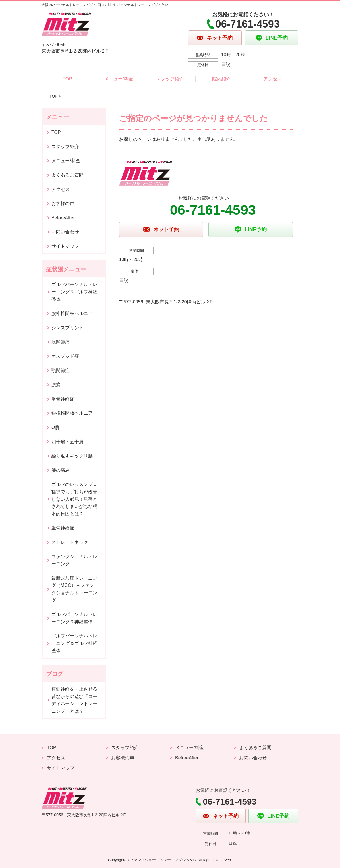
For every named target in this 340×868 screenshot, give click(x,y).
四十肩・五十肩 (67, 442)
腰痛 (56, 385)
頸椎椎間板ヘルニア (72, 413)
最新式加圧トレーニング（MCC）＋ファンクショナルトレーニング (74, 589)
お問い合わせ (65, 232)
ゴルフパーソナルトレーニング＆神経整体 (74, 618)
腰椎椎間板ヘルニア (72, 313)
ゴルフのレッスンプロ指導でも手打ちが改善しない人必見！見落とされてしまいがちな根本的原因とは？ (74, 499)
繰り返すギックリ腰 (72, 456)
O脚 (55, 427)
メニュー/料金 (119, 79)
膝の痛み (61, 470)
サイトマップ (65, 246)
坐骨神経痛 (63, 399)
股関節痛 (61, 342)
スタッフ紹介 (170, 79)
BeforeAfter (63, 218)
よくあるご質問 (67, 175)
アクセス (273, 79)
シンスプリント (67, 328)
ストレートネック (70, 542)
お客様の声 (63, 203)
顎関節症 (61, 371)
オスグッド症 (65, 356)
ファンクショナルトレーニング (74, 560)
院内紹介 (221, 79)
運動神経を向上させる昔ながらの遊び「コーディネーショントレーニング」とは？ (74, 700)
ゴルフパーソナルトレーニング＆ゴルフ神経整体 (74, 292)
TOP (67, 79)
